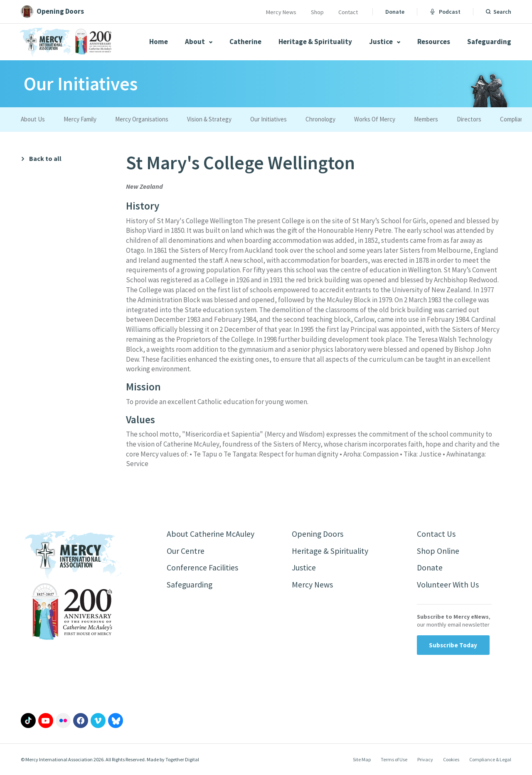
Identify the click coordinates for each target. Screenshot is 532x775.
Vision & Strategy (209, 119)
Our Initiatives (268, 119)
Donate (395, 12)
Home (159, 42)
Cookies (451, 760)
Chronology (320, 119)
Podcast (445, 12)
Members (426, 119)
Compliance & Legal (490, 760)
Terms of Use (394, 760)
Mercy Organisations (142, 119)
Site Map (362, 760)
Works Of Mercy (375, 119)
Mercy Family (80, 119)
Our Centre (186, 551)
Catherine (245, 42)
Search (502, 12)
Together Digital (182, 760)
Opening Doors (318, 534)
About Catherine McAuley (211, 534)
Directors (469, 119)
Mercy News (281, 12)
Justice (385, 42)
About (199, 42)
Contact (348, 12)
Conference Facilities (203, 568)
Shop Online (438, 551)
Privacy (425, 760)
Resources (434, 42)
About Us (33, 119)
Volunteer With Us (448, 585)
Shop (317, 12)
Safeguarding (489, 42)
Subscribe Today (453, 646)
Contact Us (436, 534)
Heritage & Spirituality (315, 42)
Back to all (45, 159)
